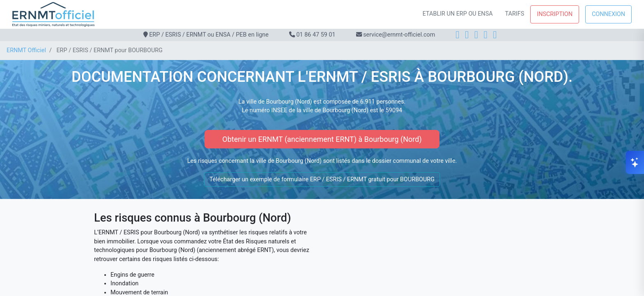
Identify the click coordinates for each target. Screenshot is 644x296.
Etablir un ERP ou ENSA (458, 14)
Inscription (555, 14)
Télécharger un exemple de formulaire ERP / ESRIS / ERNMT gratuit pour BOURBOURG (322, 179)
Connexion (608, 14)
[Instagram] (467, 35)
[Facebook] (457, 35)
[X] (486, 35)
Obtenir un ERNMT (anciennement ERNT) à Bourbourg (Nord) (322, 139)
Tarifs (515, 14)
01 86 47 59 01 (316, 35)
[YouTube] (495, 35)
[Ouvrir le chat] (635, 162)
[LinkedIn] (476, 35)
